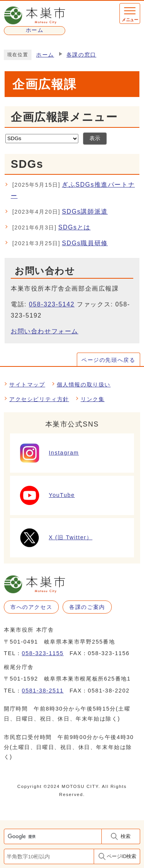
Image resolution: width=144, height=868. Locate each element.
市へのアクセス (31, 607)
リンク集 (93, 399)
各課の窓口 (81, 55)
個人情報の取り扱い (84, 385)
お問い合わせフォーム (45, 331)
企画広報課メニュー (64, 117)
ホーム (45, 55)
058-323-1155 (43, 653)
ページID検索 (122, 856)
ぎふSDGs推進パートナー (73, 190)
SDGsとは (51, 228)
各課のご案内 (87, 607)
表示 (95, 138)
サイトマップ (27, 385)
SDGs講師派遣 (60, 212)
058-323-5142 (52, 304)
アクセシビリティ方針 (39, 399)
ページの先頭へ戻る (108, 360)
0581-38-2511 (43, 691)
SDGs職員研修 (60, 244)
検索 (126, 836)
